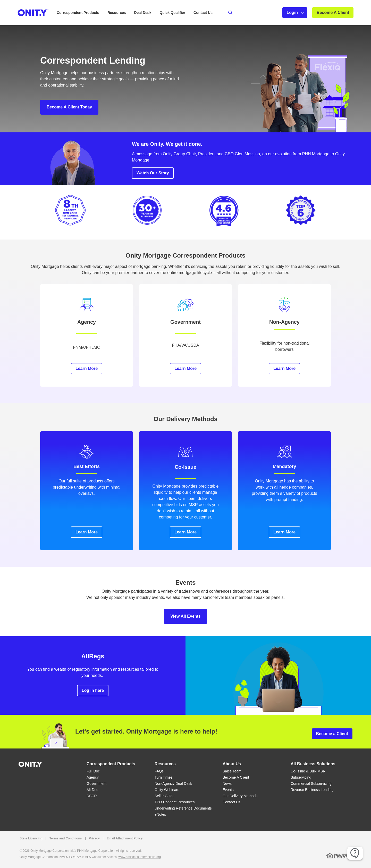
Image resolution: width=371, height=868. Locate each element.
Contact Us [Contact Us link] (231, 802)
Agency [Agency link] (93, 777)
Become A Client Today (69, 107)
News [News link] (227, 784)
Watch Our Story (153, 173)
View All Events (185, 616)
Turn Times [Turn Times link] (164, 777)
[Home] (31, 764)
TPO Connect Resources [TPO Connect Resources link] (175, 802)
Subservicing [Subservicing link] (301, 777)
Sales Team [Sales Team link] (232, 771)
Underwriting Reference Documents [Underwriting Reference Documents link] (183, 808)
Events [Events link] (228, 790)
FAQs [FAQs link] (159, 771)
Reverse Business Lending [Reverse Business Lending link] (312, 790)
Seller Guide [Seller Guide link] (165, 796)
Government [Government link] (96, 784)
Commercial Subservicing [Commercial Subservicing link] (311, 784)
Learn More (87, 368)
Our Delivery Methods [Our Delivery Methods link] (240, 796)
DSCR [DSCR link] (92, 796)
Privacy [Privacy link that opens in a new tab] (94, 838)
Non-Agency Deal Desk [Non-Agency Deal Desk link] (173, 784)
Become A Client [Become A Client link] (236, 777)
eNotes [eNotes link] (160, 814)
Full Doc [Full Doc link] (93, 771)
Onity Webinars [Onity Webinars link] (167, 790)
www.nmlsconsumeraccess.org (140, 857)
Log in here (93, 690)
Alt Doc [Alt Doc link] (92, 790)
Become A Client (333, 12)
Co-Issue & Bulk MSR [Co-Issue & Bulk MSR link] (308, 771)
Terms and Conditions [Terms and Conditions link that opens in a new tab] (66, 838)
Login (292, 12)
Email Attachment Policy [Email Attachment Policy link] (125, 838)
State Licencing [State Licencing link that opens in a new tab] (31, 838)
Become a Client (332, 734)
